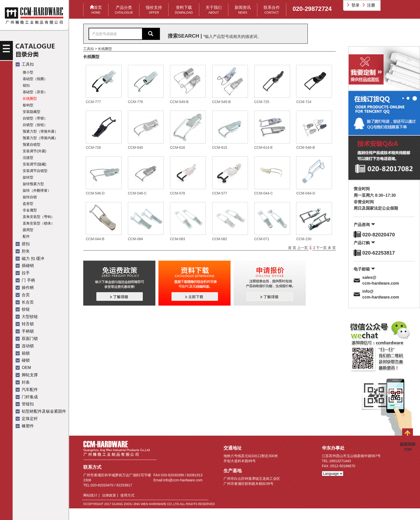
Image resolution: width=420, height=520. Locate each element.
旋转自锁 (30, 197)
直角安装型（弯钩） (39, 217)
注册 (369, 5)
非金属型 (30, 210)
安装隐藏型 (32, 112)
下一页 (321, 248)
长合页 (25, 302)
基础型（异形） (35, 92)
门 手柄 (25, 280)
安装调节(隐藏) (34, 164)
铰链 (23, 309)
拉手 (23, 273)
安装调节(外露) (34, 151)
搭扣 (23, 244)
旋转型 (28, 177)
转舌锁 (25, 324)
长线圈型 (30, 98)
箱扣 (26, 85)
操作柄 (25, 288)
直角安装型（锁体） (39, 223)
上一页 (303, 248)
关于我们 (214, 10)
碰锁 (23, 360)
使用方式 (127, 495)
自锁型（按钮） (35, 125)
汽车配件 (27, 390)
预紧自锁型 (32, 144)
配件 (26, 236)
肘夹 (23, 251)
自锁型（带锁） (35, 118)
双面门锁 (27, 339)
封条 (23, 382)
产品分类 (124, 10)
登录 (353, 5)
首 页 (293, 248)
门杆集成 (27, 397)
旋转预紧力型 (33, 184)
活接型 (28, 158)
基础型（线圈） (35, 79)
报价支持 (154, 10)
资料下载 (184, 10)
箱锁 (23, 353)
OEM (23, 368)
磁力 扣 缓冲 (30, 258)
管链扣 (25, 404)
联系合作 (272, 10)
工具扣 (25, 64)
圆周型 (28, 230)
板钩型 (28, 105)
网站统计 (90, 495)
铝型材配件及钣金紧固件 (41, 411)
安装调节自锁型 (35, 171)
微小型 (28, 72)
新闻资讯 (243, 10)
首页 (96, 10)
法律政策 (109, 495)
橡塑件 (25, 426)
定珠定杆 (27, 419)
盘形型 (28, 204)
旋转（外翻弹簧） (37, 190)
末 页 (332, 248)
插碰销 (25, 266)
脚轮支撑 (27, 375)
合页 (23, 295)
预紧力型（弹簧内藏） (40, 138)
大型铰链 (27, 317)
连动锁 (25, 346)
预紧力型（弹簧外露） (40, 131)
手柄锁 (25, 331)
